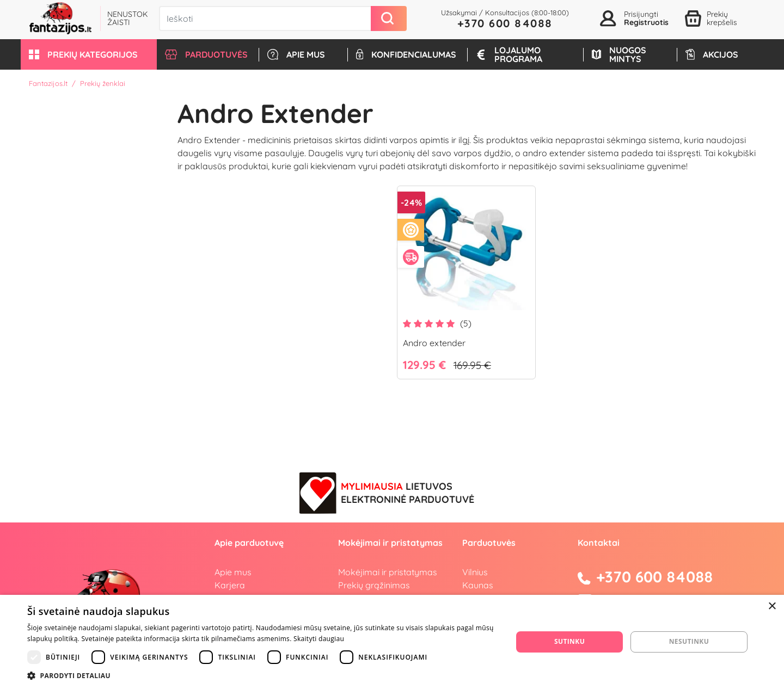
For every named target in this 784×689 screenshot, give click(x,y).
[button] (89, 54)
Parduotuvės (489, 543)
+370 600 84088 (505, 23)
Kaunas (478, 585)
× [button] (772, 607)
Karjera (230, 585)
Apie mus (233, 572)
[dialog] (392, 642)
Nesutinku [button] (689, 641)
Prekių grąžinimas (374, 585)
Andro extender (434, 343)
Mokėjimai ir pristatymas (388, 572)
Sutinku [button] (569, 641)
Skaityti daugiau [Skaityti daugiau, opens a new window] (319, 639)
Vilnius (475, 572)
